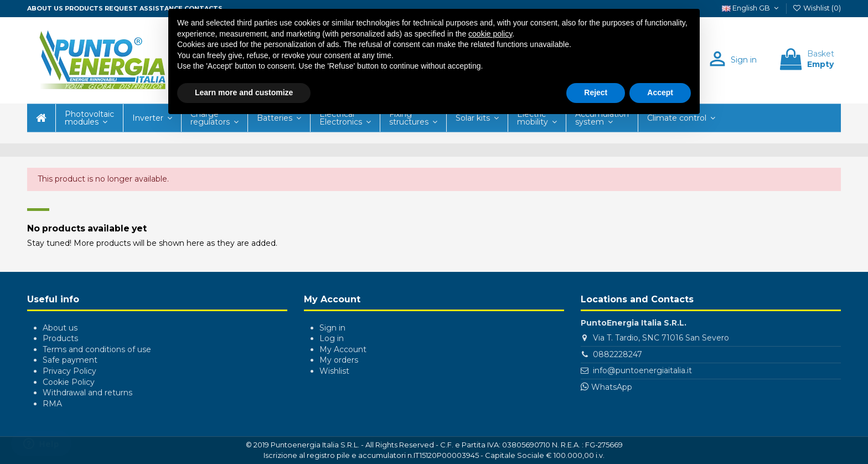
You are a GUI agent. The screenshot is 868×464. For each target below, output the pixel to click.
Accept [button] (660, 92)
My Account (343, 349)
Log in (332, 338)
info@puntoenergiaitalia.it (642, 370)
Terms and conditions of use (97, 349)
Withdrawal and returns (87, 393)
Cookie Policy (69, 382)
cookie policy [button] (490, 34)
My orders (339, 360)
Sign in (332, 328)
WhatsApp (612, 387)
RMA (52, 404)
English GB (751, 8)
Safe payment (70, 360)
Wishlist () (817, 8)
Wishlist (334, 371)
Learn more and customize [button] (244, 92)
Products (84, 8)
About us (45, 8)
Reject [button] (596, 92)
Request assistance (144, 8)
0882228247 (618, 354)
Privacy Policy (69, 371)
